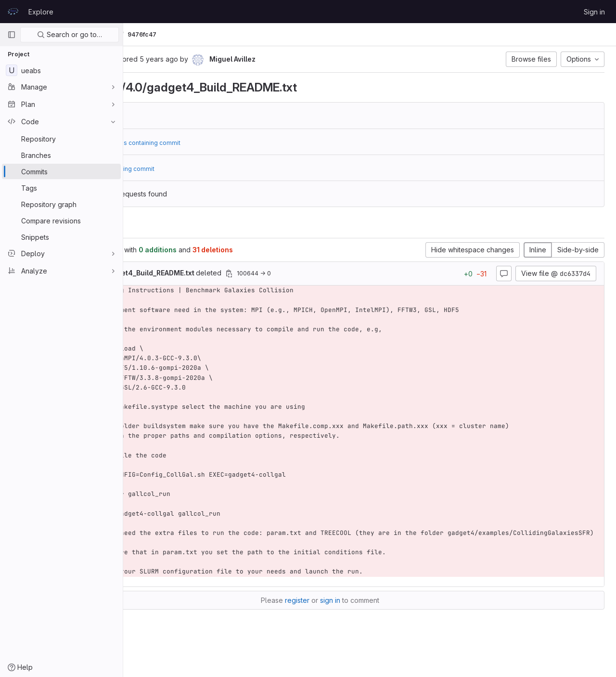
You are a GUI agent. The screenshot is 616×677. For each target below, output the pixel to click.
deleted (237, 273)
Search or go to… (70, 34)
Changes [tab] (162, 226)
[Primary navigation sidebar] (12, 35)
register (347, 619)
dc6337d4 (196, 116)
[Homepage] (13, 12)
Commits (204, 34)
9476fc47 (241, 34)
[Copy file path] (328, 273)
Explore (41, 12)
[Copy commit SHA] (200, 60)
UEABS (144, 34)
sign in (380, 619)
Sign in (594, 12)
